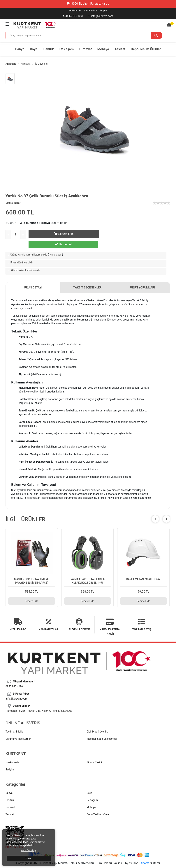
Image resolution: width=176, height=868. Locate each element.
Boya (34, 49)
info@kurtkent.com (100, 16)
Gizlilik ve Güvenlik (97, 722)
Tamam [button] (29, 859)
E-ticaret (144, 854)
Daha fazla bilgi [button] (29, 851)
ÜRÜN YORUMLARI (142, 278)
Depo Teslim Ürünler (146, 49)
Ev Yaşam (66, 49)
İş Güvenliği (42, 64)
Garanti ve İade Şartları (19, 729)
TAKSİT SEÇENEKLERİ (88, 278)
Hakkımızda (75, 11)
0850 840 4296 (73, 16)
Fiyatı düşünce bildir (22, 253)
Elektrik (48, 49)
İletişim (103, 11)
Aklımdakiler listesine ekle (25, 261)
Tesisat (120, 49)
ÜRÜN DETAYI (33, 278)
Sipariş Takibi (90, 11)
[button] (166, 510)
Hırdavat (86, 49)
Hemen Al (135, 234)
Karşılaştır (56, 245)
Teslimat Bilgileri (15, 722)
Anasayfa (11, 64)
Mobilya (103, 49)
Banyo (20, 49)
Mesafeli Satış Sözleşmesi (102, 729)
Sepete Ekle (63, 234)
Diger (17, 203)
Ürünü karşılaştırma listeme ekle (29, 245)
